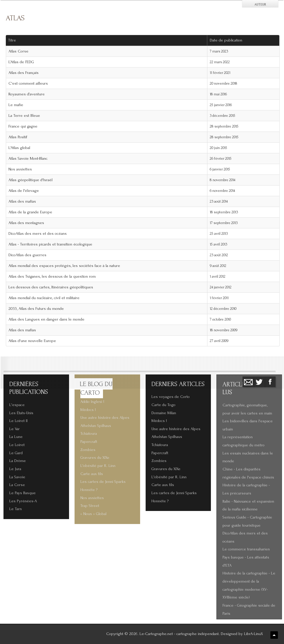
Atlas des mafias (22, 201)
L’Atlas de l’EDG (21, 62)
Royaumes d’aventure (27, 94)
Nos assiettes (20, 169)
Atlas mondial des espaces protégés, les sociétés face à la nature (64, 266)
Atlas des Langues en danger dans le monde (46, 319)
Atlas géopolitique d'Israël (30, 180)
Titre (12, 40)
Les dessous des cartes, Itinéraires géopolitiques (51, 287)
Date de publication (228, 40)
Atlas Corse (18, 51)
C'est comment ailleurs (28, 83)
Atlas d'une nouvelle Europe (32, 341)
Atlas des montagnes (26, 223)
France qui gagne (23, 126)
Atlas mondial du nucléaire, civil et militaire (44, 298)
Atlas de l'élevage (24, 191)
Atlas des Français (23, 73)
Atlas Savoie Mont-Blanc (28, 159)
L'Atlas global (19, 148)
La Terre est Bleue (24, 116)
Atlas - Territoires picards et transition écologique (50, 244)
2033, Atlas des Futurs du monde (36, 309)
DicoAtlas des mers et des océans (38, 234)
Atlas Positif (18, 137)
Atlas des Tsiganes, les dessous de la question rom (52, 276)
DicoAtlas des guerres (27, 255)
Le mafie (16, 105)
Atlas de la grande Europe (30, 212)
